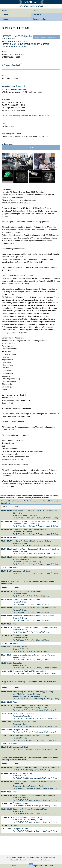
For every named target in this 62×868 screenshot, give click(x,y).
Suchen (31, 148)
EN (59, 2)
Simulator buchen (39, 19)
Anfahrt (20, 86)
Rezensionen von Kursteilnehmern (46, 37)
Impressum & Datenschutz (43, 866)
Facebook (12, 866)
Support (5, 15)
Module (36, 11)
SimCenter (37, 15)
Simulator (5, 11)
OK (31, 864)
